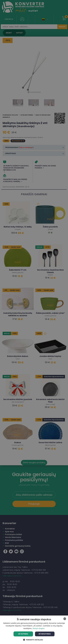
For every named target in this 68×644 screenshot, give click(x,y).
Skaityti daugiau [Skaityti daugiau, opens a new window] (39, 628)
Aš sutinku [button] (23, 634)
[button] (34, 640)
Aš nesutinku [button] (45, 634)
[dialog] (34, 322)
